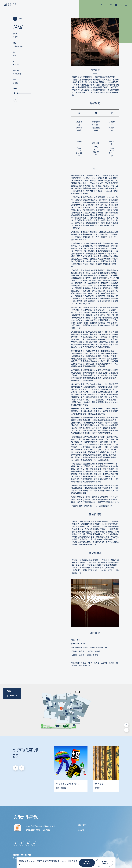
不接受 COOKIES (104, 863)
